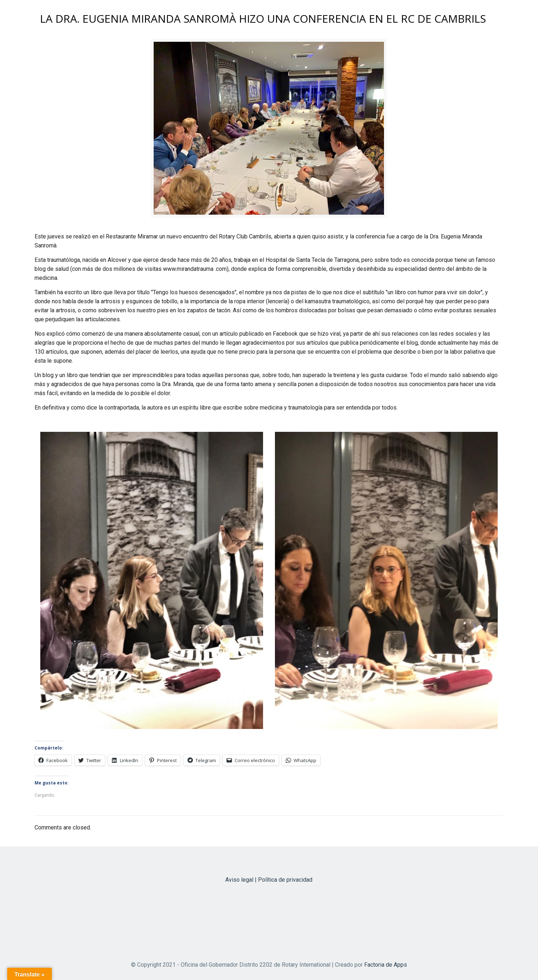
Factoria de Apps (386, 965)
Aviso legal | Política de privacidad (269, 880)
